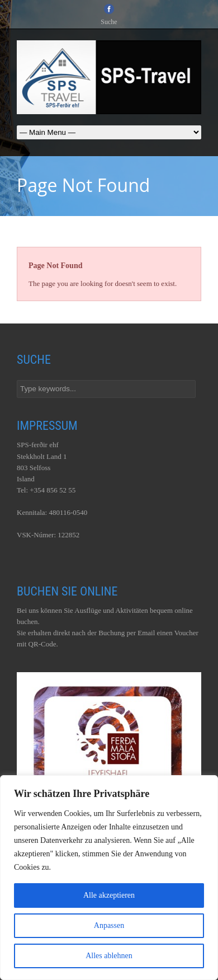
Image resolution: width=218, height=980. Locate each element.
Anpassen (109, 925)
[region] (109, 878)
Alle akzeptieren (109, 895)
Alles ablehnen (109, 956)
